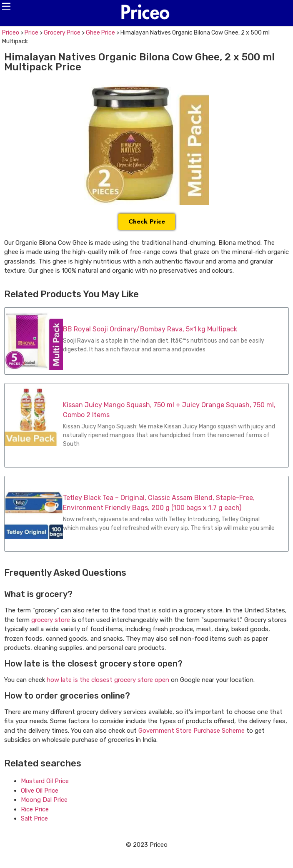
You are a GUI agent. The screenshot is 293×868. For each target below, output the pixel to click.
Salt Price (34, 818)
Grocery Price (62, 33)
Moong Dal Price (44, 800)
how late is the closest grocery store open (108, 680)
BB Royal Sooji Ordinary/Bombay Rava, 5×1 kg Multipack (150, 329)
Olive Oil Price (40, 791)
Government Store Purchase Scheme (192, 731)
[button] (6, 6)
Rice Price (35, 809)
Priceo (11, 33)
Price (31, 33)
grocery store (51, 620)
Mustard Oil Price (45, 781)
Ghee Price (100, 33)
